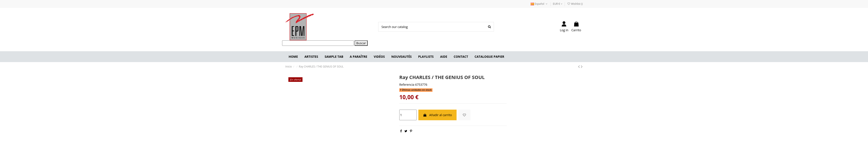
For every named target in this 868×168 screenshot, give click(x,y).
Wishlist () (575, 4)
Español (539, 4)
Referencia (407, 85)
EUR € (558, 4)
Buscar (361, 43)
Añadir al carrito (437, 115)
